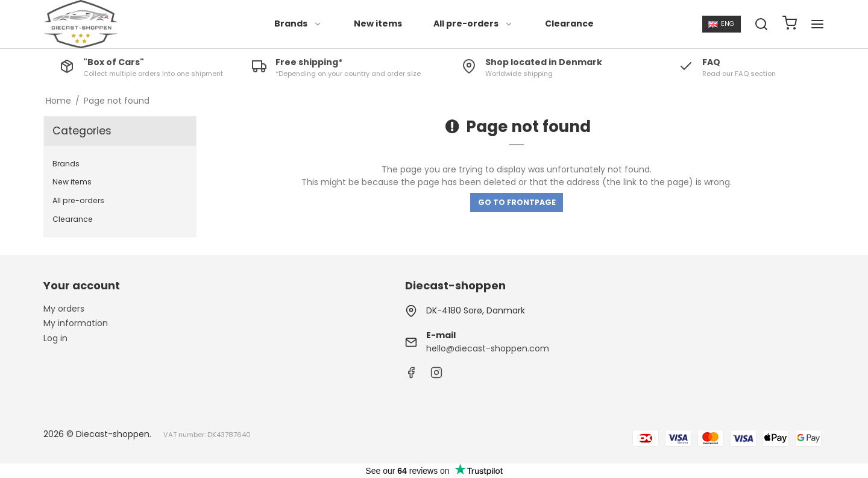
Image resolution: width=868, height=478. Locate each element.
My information (76, 323)
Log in (55, 338)
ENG (721, 24)
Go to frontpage (517, 202)
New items (378, 24)
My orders (64, 309)
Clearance (569, 24)
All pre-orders (473, 24)
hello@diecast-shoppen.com (488, 348)
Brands (298, 24)
